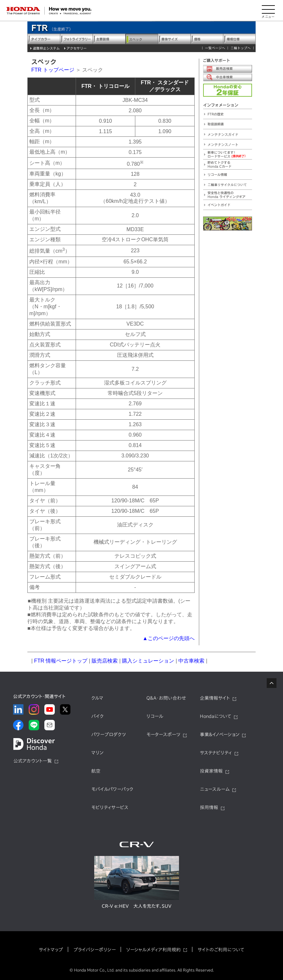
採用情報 (209, 807)
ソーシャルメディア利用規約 (153, 950)
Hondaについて (216, 716)
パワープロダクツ (109, 735)
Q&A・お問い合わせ (166, 698)
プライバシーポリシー (95, 950)
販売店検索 (105, 661)
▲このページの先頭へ (169, 638)
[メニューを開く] (268, 11)
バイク (97, 716)
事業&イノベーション (220, 735)
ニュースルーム (215, 789)
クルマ (97, 698)
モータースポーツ (163, 735)
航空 (96, 771)
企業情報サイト (215, 698)
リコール (155, 716)
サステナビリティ (216, 753)
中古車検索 (191, 661)
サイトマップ (51, 950)
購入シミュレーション (148, 661)
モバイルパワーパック (112, 789)
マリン (97, 753)
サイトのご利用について (221, 950)
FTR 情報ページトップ (61, 661)
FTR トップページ (53, 70)
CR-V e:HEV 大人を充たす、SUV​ (137, 906)
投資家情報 (211, 771)
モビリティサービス (110, 807)
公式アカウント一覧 (33, 761)
